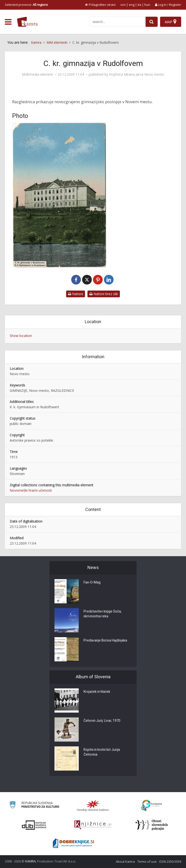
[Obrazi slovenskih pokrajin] (152, 825)
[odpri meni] (8, 22)
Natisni (76, 294)
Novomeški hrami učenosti (31, 490)
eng (132, 5)
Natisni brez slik (104, 294)
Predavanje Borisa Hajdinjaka (106, 641)
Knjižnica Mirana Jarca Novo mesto (137, 74)
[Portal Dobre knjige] (73, 843)
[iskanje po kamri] (118, 22)
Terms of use (147, 861)
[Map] (171, 22)
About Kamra (125, 861)
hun (147, 5)
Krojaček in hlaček (97, 692)
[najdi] (152, 22)
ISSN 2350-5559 (170, 861)
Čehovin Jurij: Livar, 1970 (102, 721)
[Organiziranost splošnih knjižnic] (93, 806)
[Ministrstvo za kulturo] (34, 806)
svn (123, 5)
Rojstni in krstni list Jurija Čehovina (102, 752)
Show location (21, 336)
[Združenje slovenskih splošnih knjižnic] (93, 825)
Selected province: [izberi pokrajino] (26, 5)
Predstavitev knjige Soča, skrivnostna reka (103, 614)
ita (139, 5)
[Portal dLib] (34, 825)
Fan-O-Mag (92, 583)
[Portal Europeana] (152, 806)
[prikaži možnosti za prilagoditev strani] (100, 5)
